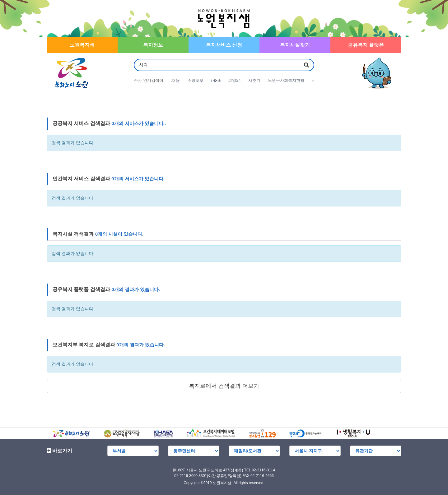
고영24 (234, 80)
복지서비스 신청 (224, 45)
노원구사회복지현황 (286, 80)
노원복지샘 (82, 45)
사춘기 (254, 80)
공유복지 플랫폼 (366, 45)
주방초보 (195, 80)
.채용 (175, 80)
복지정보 (153, 45)
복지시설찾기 (295, 45)
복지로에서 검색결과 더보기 (224, 386)
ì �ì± (216, 80)
